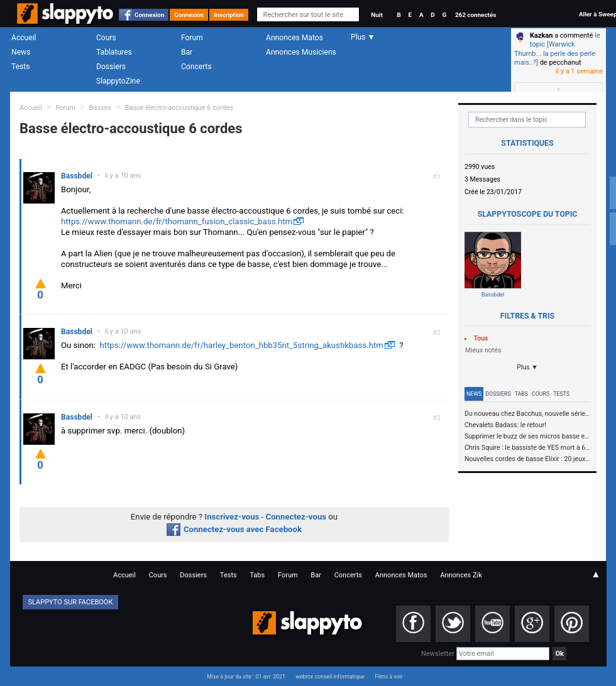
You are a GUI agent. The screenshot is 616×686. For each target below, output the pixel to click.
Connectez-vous (296, 517)
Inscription (229, 15)
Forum (192, 38)
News (21, 52)
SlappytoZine (118, 81)
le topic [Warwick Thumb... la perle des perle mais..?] (557, 49)
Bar (187, 52)
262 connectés (476, 15)
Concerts (196, 67)
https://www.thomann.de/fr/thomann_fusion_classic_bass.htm (177, 221)
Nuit (377, 15)
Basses (100, 108)
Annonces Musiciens (301, 52)
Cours (106, 38)
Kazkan (541, 35)
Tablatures (114, 52)
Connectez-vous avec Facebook (234, 529)
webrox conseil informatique (330, 677)
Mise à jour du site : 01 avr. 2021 (246, 677)
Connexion (149, 15)
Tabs (521, 394)
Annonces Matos (294, 38)
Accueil (24, 38)
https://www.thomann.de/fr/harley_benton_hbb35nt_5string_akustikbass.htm (241, 345)
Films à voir (388, 677)
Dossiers (111, 67)
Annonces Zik (461, 575)
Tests (20, 67)
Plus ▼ (527, 367)
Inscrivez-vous (232, 517)
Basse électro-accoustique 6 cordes (179, 108)
